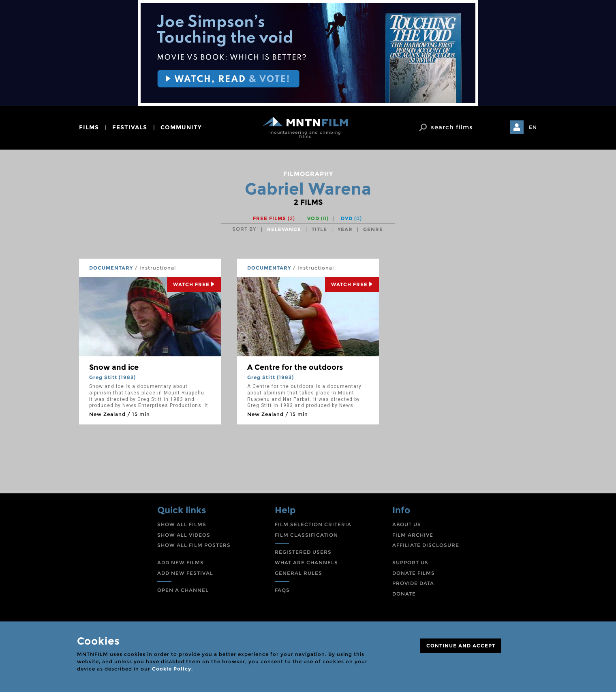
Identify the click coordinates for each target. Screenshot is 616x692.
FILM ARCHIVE (413, 535)
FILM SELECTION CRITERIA (313, 524)
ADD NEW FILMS (181, 562)
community (181, 127)
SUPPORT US (410, 562)
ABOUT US (407, 524)
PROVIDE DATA (413, 583)
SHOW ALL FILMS (182, 524)
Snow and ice (114, 367)
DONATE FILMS (414, 573)
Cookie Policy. (172, 669)
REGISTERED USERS (303, 552)
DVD (351, 218)
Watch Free (194, 284)
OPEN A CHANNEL (183, 590)
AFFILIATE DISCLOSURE (426, 545)
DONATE (404, 594)
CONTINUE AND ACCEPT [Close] (461, 646)
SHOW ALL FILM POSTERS (194, 545)
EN (533, 127)
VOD (318, 218)
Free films (274, 218)
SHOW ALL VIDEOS (184, 535)
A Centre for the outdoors (295, 367)
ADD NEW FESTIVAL (185, 573)
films (89, 127)
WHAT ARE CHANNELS (306, 562)
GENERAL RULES (298, 573)
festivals (130, 127)
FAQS (282, 590)
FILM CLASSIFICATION (306, 535)
